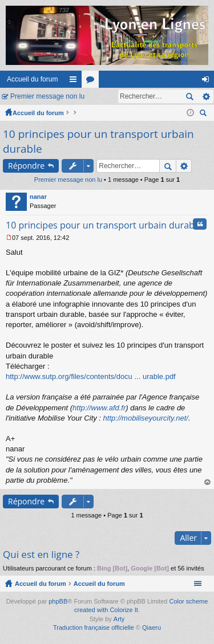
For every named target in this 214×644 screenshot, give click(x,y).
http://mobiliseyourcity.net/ (146, 418)
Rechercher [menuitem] (204, 114)
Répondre (26, 166)
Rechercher (189, 96)
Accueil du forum (32, 79)
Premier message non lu (47, 96)
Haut (208, 482)
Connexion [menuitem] (208, 81)
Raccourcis (75, 81)
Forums (92, 81)
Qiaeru (152, 627)
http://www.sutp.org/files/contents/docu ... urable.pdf (91, 376)
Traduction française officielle (94, 627)
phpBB (58, 601)
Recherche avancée (206, 96)
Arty (119, 619)
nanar (38, 197)
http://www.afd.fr (99, 408)
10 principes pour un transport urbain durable (104, 225)
